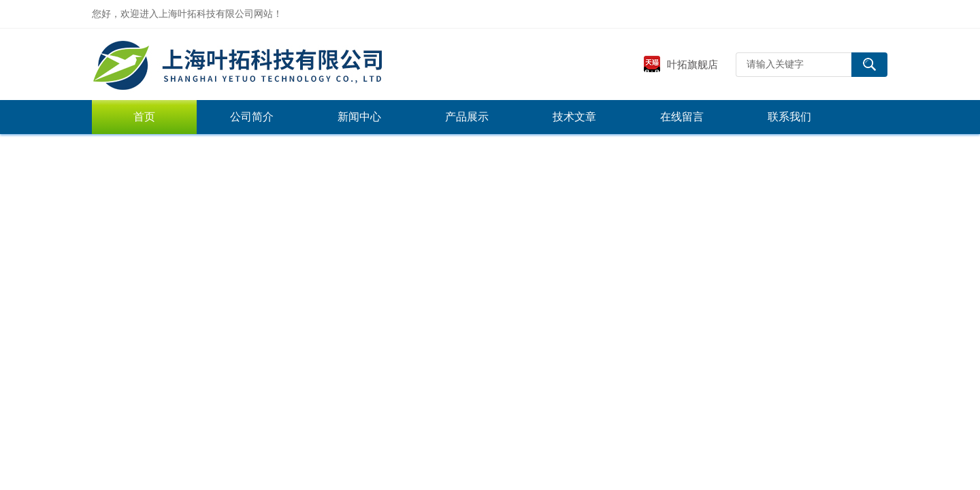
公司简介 (252, 117)
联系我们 (789, 117)
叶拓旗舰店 (681, 64)
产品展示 (467, 117)
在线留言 (682, 117)
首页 (144, 117)
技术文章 (574, 117)
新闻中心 (359, 117)
